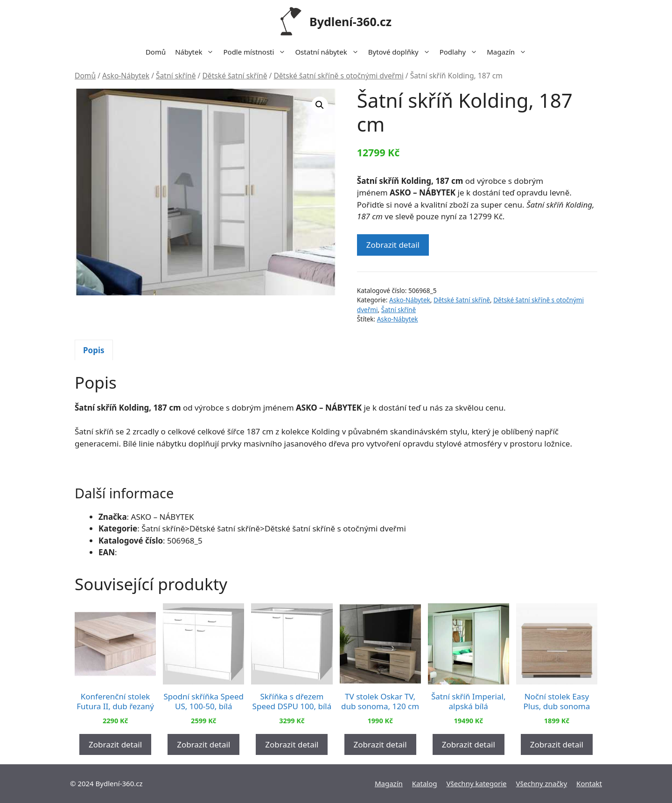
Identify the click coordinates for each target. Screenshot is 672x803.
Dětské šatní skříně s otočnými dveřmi (338, 76)
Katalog (425, 783)
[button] (320, 105)
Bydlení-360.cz (350, 21)
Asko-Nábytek (126, 76)
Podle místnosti (257, 52)
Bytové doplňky (402, 52)
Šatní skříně (176, 76)
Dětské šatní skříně (234, 76)
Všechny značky (542, 783)
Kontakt (589, 783)
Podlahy (461, 52)
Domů (156, 52)
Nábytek (197, 52)
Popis (94, 350)
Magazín (509, 52)
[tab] (94, 350)
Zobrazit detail (393, 245)
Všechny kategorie (477, 783)
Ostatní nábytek (329, 52)
